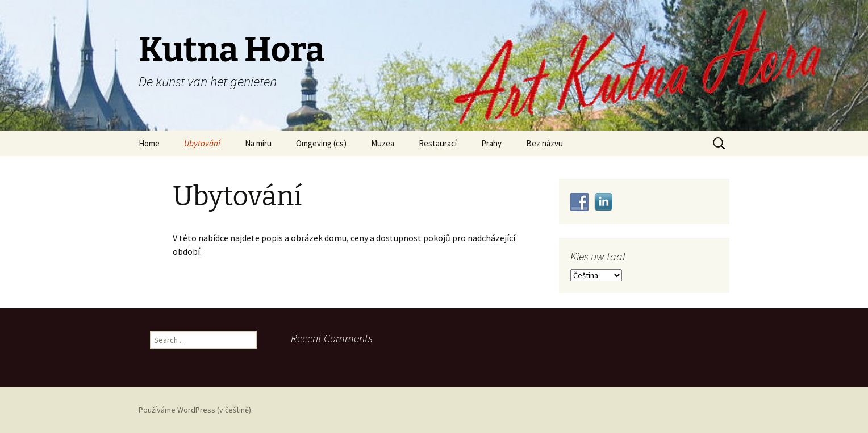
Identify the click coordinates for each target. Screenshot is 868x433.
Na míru (258, 143)
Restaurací (438, 143)
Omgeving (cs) (321, 143)
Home (149, 143)
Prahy (491, 143)
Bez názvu (544, 143)
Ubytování (202, 143)
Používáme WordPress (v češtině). (196, 410)
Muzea (383, 143)
